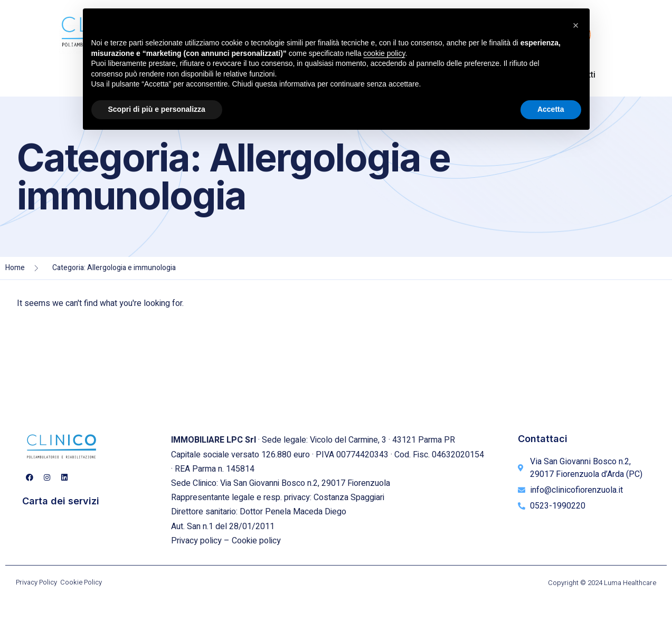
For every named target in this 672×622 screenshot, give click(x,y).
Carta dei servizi (61, 501)
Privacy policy (196, 541)
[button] (576, 25)
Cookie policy (256, 541)
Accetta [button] (551, 109)
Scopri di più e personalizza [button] (157, 109)
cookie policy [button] (384, 53)
